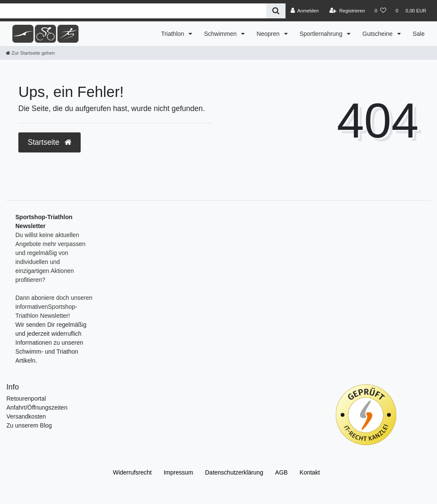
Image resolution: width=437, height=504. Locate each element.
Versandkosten (26, 416)
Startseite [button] (50, 142)
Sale (419, 34)
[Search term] (133, 11)
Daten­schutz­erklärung (234, 472)
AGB (282, 472)
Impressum (178, 472)
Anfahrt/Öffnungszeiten (37, 407)
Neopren (269, 34)
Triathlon (173, 34)
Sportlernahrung (322, 34)
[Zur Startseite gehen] (30, 53)
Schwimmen (221, 34)
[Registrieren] (347, 11)
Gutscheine (378, 34)
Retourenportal (26, 399)
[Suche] (276, 11)
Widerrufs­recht (132, 472)
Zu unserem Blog (29, 425)
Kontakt (310, 472)
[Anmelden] (304, 11)
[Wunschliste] (380, 11)
